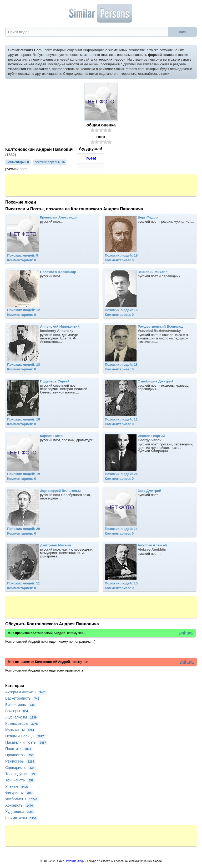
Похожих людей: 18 (24, 364)
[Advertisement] (101, 185)
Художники (20, 812)
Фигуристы (19, 793)
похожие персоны (50, 162)
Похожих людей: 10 (121, 583)
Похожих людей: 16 (121, 310)
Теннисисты (20, 780)
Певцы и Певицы (25, 736)
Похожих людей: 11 (121, 419)
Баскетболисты (23, 698)
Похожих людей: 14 (121, 529)
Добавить (186, 633)
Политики (19, 749)
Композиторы (22, 723)
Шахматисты (22, 818)
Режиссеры (20, 761)
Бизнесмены (21, 705)
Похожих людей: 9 (23, 255)
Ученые (17, 786)
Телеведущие (21, 774)
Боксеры (17, 711)
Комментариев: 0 (22, 260)
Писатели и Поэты (26, 742)
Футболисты (22, 799)
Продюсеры (20, 755)
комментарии (18, 162)
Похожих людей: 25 (121, 474)
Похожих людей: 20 (24, 529)
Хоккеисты (20, 805)
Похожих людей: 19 (121, 255)
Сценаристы (21, 768)
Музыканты (20, 730)
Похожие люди (75, 861)
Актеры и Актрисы (26, 692)
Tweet (91, 158)
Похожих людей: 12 (24, 310)
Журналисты (22, 717)
